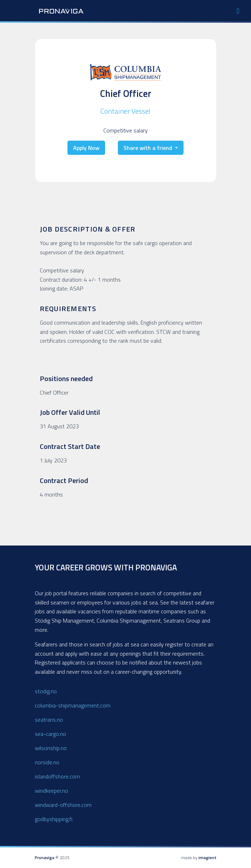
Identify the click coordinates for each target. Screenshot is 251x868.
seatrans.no (49, 720)
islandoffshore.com (57, 776)
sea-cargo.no (50, 734)
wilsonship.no (51, 748)
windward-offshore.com (63, 805)
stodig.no (46, 691)
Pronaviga (45, 858)
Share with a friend (149, 148)
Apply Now (86, 148)
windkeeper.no (51, 791)
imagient (208, 858)
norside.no (47, 762)
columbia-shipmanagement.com (73, 705)
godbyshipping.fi (54, 819)
